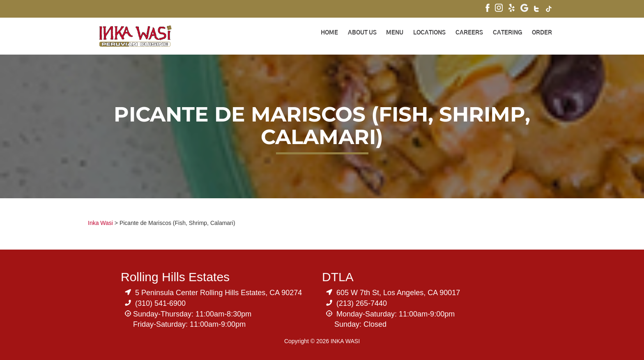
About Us (362, 33)
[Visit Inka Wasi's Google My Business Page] (524, 9)
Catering (507, 33)
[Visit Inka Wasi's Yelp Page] (512, 9)
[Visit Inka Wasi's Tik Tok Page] (549, 10)
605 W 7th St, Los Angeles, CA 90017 (398, 293)
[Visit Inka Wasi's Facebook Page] (488, 9)
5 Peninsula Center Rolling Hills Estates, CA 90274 (218, 293)
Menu (395, 33)
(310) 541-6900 (160, 303)
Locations (429, 33)
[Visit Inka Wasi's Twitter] (537, 10)
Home (329, 33)
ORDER (542, 33)
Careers (469, 33)
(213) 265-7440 (362, 303)
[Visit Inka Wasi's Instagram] (499, 9)
